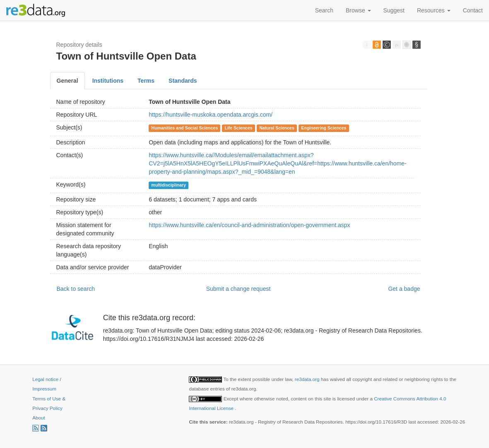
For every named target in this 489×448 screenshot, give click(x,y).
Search (324, 10)
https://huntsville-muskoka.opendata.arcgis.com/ (211, 115)
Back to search (76, 289)
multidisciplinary (169, 185)
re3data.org (308, 379)
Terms (146, 81)
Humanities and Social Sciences (185, 128)
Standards (183, 81)
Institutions (108, 81)
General (67, 81)
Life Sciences (239, 128)
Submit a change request (238, 289)
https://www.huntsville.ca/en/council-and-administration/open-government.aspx (249, 225)
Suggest (394, 10)
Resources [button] (434, 10)
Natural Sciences (277, 128)
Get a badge (404, 289)
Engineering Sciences (324, 128)
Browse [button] (358, 10)
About (39, 418)
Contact (473, 10)
